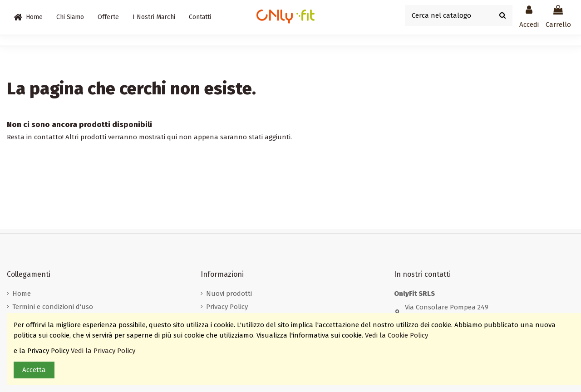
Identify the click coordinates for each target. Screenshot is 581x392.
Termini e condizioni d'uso (53, 307)
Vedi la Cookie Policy (397, 335)
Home (22, 294)
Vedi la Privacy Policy (104, 351)
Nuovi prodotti (229, 294)
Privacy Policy (227, 307)
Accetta (34, 370)
